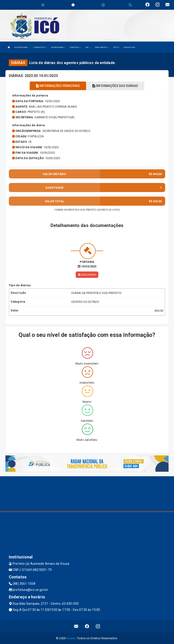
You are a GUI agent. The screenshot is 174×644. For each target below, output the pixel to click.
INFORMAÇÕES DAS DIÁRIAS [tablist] (115, 86)
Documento (87, 275)
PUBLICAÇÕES (102, 47)
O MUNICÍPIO (40, 47)
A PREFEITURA (22, 47)
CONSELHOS (130, 47)
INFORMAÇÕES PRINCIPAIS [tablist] (58, 86)
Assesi (71, 638)
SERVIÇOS (75, 47)
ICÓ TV (116, 47)
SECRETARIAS (58, 47)
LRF (88, 47)
